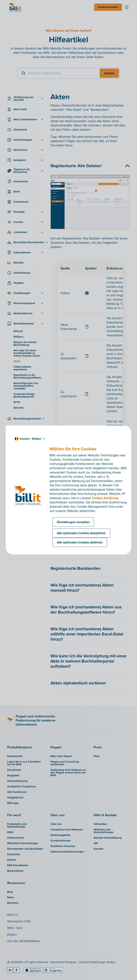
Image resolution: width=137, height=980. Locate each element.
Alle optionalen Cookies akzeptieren (81, 533)
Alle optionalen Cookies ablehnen (80, 542)
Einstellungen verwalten (73, 522)
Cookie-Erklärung (105, 498)
